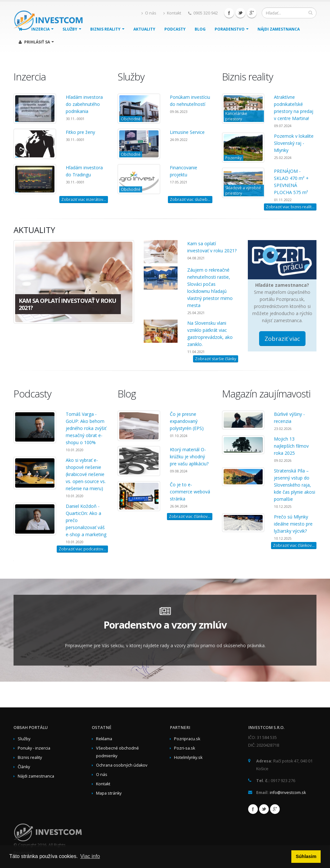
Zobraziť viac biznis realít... (290, 207)
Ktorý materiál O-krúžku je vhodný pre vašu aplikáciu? (189, 457)
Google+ (252, 13)
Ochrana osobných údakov (122, 765)
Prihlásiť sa (36, 42)
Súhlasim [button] (306, 856)
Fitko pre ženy (80, 132)
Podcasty (175, 29)
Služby (24, 739)
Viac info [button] (90, 856)
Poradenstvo (232, 29)
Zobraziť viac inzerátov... (84, 199)
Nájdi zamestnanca (279, 29)
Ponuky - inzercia (34, 748)
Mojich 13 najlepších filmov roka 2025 (291, 446)
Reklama (104, 739)
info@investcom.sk (288, 793)
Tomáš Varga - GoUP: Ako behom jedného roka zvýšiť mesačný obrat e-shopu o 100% (86, 428)
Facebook (229, 13)
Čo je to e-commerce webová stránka (190, 492)
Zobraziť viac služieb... (190, 199)
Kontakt (172, 13)
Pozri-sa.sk (184, 748)
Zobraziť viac (282, 339)
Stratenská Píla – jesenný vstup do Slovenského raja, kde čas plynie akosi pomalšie (295, 485)
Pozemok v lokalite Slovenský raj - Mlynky (294, 143)
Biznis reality (107, 29)
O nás (149, 13)
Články (24, 767)
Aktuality (144, 29)
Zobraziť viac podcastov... (82, 549)
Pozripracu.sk (187, 739)
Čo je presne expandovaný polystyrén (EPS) (187, 421)
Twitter (240, 13)
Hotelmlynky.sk (188, 757)
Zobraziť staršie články (216, 359)
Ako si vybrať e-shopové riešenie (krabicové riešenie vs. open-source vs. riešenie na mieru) (86, 474)
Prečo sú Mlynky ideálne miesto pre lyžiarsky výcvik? (293, 524)
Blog (200, 29)
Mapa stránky (109, 793)
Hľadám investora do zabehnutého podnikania (84, 104)
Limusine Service (187, 132)
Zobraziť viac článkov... (190, 516)
